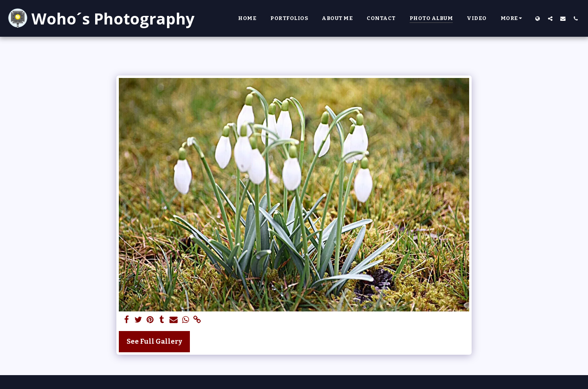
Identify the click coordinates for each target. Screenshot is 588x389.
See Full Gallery (154, 341)
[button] (550, 18)
